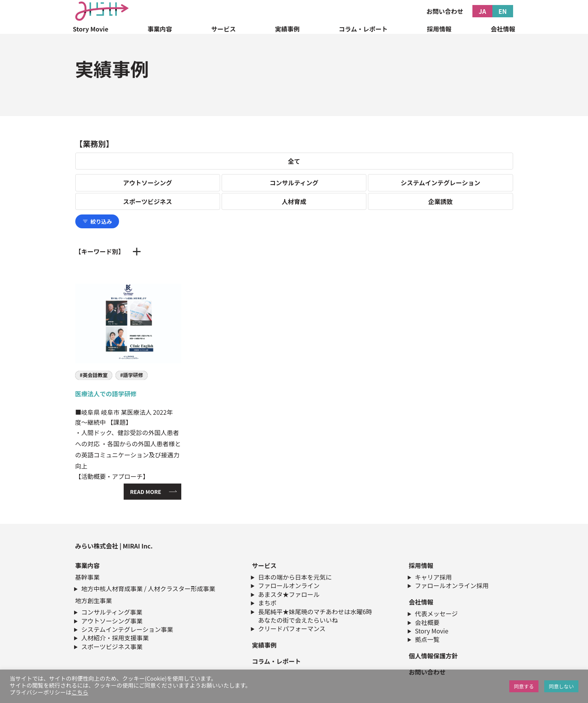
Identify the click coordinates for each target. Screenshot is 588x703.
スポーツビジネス (147, 201)
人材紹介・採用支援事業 (115, 638)
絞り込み (97, 221)
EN (503, 11)
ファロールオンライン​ (289, 585)
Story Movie (91, 29)
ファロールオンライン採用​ (452, 585)
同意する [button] (524, 686)
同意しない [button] (561, 686)
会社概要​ (427, 622)
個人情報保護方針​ (433, 656)
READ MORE (146, 492)
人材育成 (294, 201)
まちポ (267, 603)
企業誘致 (441, 201)
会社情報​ (421, 602)
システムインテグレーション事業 (127, 629)
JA (482, 11)
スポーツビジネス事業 (112, 646)
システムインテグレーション (440, 183)
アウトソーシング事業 (112, 621)
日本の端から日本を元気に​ (295, 577)
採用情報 (439, 29)
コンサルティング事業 (112, 612)
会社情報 (503, 29)
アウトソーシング (147, 183)
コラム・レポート (363, 29)
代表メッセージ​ (436, 613)
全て (294, 161)
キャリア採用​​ (433, 577)
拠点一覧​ (427, 639)
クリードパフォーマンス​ (292, 628)
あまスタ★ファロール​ (289, 594)
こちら (80, 692)
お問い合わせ (445, 11)
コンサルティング (294, 183)
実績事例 (287, 29)
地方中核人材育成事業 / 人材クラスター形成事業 (148, 588)
